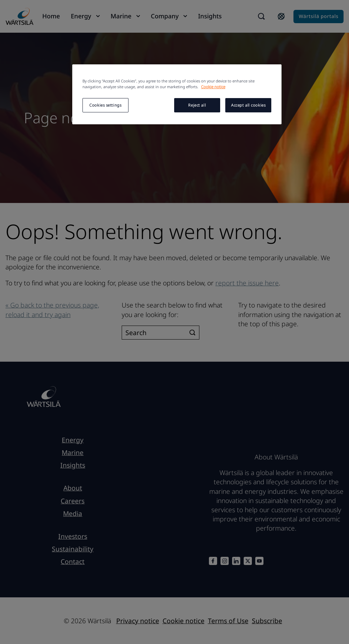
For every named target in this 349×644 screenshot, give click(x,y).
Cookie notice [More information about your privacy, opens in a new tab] (213, 87)
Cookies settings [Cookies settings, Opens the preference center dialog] (105, 105)
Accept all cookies (248, 105)
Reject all (197, 105)
